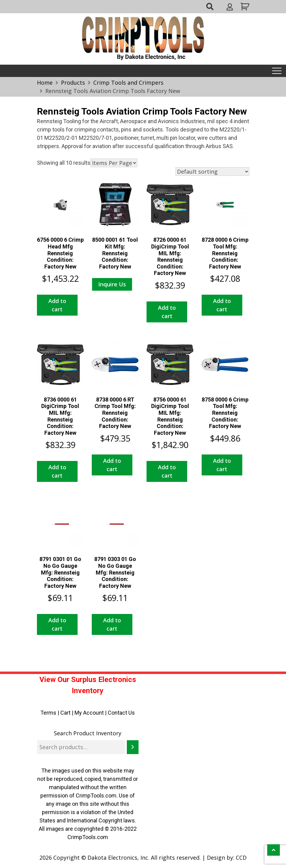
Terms (48, 713)
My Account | (91, 713)
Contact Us (121, 713)
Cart (65, 713)
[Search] (133, 747)
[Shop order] (212, 172)
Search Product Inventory (88, 733)
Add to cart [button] (57, 305)
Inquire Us (112, 284)
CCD (241, 858)
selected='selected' (114, 163)
